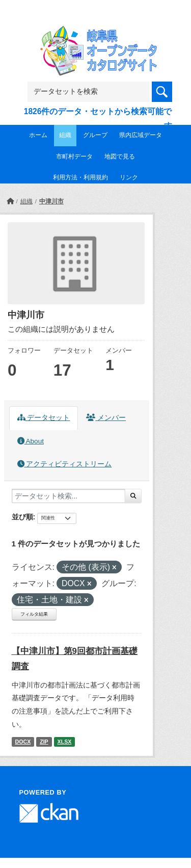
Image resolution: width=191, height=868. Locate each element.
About (31, 441)
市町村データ (74, 156)
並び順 (22, 517)
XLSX (65, 742)
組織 (65, 135)
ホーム (38, 135)
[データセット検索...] (69, 496)
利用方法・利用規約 (80, 177)
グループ (95, 135)
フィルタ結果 (34, 614)
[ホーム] (10, 201)
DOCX (23, 742)
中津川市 (51, 201)
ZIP (44, 742)
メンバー (106, 418)
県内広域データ (141, 135)
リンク (129, 177)
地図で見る (120, 156)
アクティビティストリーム (65, 464)
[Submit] (133, 496)
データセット (44, 418)
